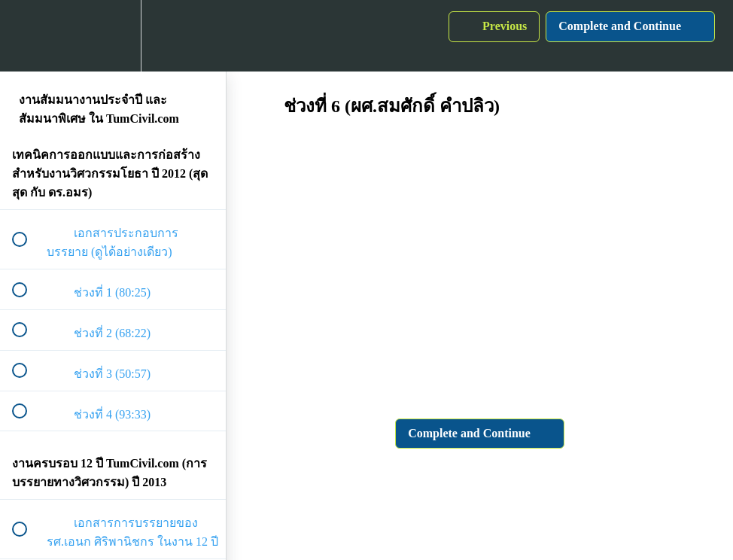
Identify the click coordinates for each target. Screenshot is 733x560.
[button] (28, 36)
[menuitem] (113, 36)
